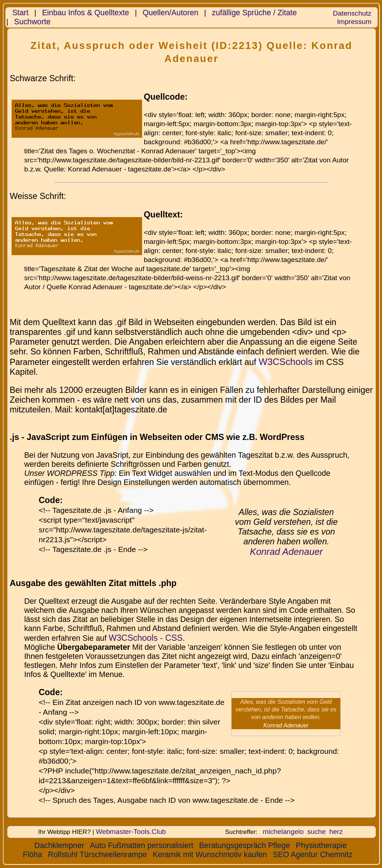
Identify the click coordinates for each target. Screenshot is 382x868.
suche (317, 832)
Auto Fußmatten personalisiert (142, 846)
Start (20, 13)
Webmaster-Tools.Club (131, 832)
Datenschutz (352, 13)
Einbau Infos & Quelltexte (86, 13)
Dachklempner (59, 846)
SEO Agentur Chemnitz (313, 855)
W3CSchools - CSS (146, 638)
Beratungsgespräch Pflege (244, 846)
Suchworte (32, 22)
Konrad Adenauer (286, 552)
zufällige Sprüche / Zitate (254, 13)
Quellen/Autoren (170, 13)
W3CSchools (286, 362)
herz (336, 832)
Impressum (354, 22)
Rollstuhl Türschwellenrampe (97, 855)
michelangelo (283, 832)
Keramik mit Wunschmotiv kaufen (210, 855)
